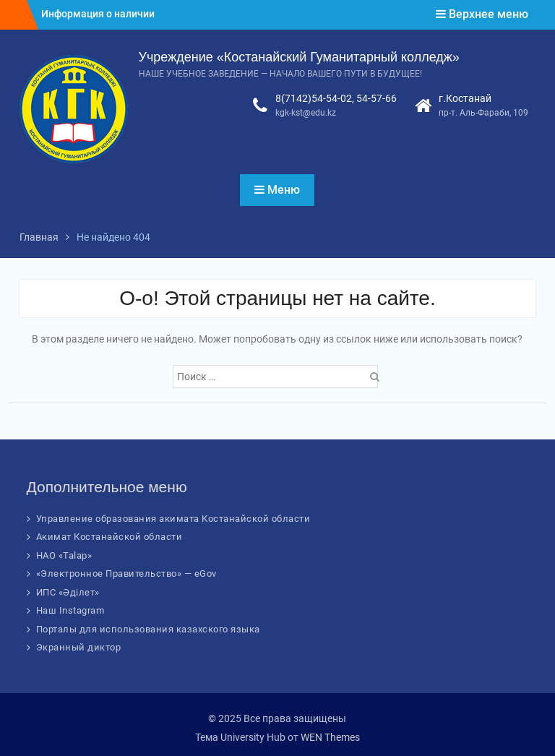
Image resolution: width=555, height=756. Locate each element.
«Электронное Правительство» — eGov (126, 574)
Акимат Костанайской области (109, 537)
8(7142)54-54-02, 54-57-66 (336, 98)
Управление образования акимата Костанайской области (173, 519)
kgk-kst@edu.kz (306, 113)
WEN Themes (330, 737)
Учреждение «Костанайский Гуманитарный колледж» (299, 57)
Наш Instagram (70, 610)
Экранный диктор (79, 647)
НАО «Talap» (64, 555)
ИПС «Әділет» (68, 592)
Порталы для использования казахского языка (148, 629)
